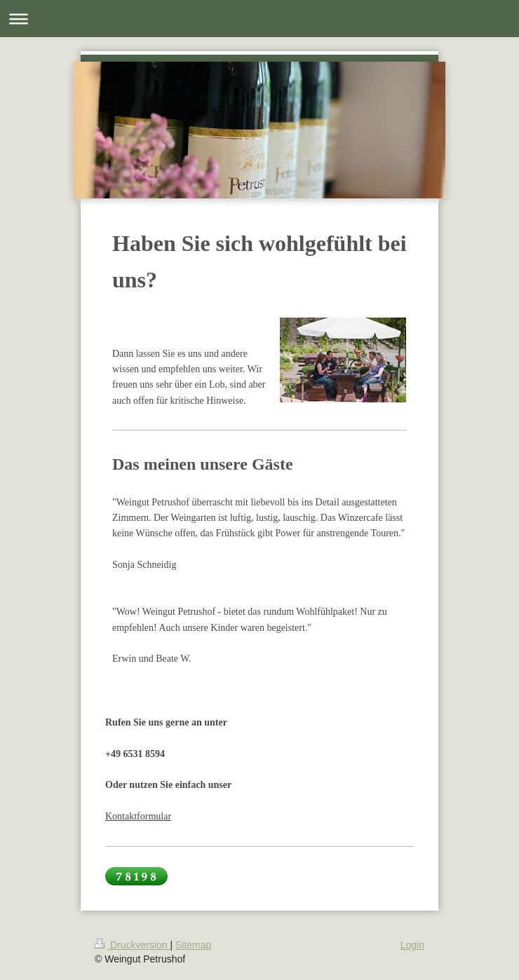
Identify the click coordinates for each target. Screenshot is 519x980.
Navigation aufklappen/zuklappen (259, 19)
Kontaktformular (138, 816)
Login (412, 945)
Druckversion (132, 945)
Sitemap (193, 945)
